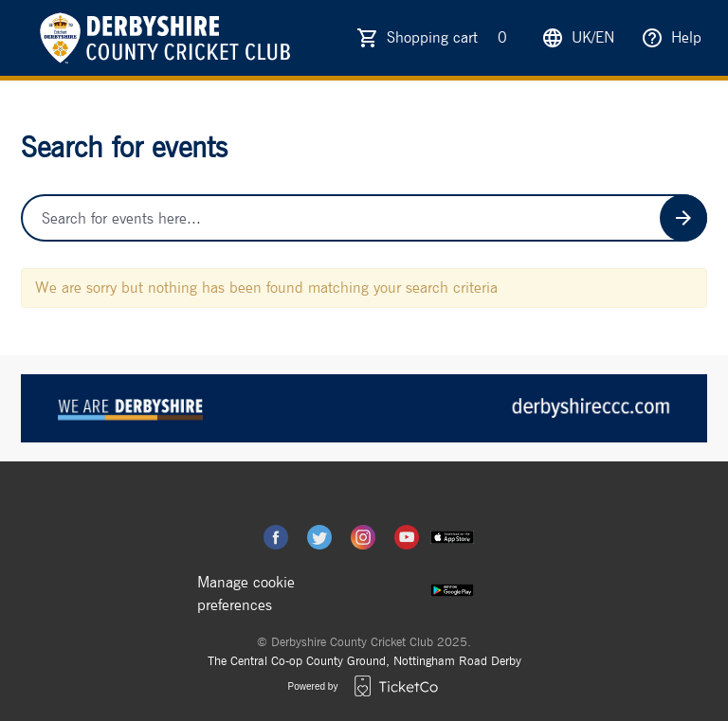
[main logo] (163, 38)
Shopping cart (451, 38)
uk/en (578, 38)
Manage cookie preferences (246, 594)
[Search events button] (683, 218)
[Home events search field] (364, 218)
